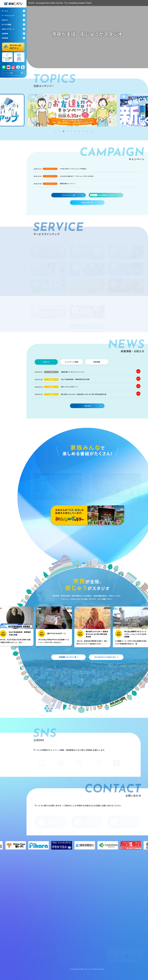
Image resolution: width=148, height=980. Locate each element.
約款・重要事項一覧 (123, 874)
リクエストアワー (94, 871)
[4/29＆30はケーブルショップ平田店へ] (87, 170)
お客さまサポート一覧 (67, 863)
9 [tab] (87, 131)
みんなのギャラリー (94, 873)
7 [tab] (79, 131)
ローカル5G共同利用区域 (96, 920)
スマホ (33, 878)
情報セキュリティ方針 (124, 885)
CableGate (92, 898)
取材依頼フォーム (122, 904)
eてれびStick (35, 884)
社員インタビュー (94, 931)
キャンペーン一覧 (68, 195)
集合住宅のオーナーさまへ (39, 892)
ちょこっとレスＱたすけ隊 (39, 897)
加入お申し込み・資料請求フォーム (128, 907)
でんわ (33, 876)
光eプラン (34, 865)
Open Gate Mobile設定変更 (68, 889)
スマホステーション (37, 917)
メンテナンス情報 (65, 894)
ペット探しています (94, 886)
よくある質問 (64, 900)
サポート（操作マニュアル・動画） (71, 897)
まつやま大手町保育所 (124, 865)
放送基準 (120, 887)
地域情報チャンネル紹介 (96, 863)
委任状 (62, 915)
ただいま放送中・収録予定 (96, 868)
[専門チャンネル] (58, 487)
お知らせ (63, 906)
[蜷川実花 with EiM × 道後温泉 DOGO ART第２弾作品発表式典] (87, 395)
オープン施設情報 (122, 863)
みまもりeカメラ (36, 886)
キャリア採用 (92, 937)
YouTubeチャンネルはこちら (105, 657)
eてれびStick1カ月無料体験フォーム (128, 909)
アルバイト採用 (93, 939)
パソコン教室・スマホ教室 (39, 900)
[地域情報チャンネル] (117, 487)
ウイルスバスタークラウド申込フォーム (129, 912)
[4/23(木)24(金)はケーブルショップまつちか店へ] (87, 177)
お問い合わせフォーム (124, 915)
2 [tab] (59, 131)
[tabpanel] (74, 110)
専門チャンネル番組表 (95, 895)
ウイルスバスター (65, 886)
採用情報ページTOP (95, 929)
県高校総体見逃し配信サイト (97, 881)
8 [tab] (83, 131)
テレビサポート (65, 865)
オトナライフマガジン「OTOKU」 (42, 894)
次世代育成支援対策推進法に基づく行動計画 (101, 916)
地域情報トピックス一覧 (67, 657)
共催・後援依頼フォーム (124, 901)
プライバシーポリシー (124, 877)
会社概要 (91, 909)
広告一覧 (63, 910)
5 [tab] (71, 131)
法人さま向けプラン (37, 889)
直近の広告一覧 (87, 202)
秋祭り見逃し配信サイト (96, 884)
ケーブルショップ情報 (38, 914)
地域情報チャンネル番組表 (96, 865)
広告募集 (120, 899)
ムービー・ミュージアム (96, 878)
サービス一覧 (35, 863)
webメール (63, 884)
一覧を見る (87, 406)
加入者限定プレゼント (102, 195)
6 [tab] (75, 131)
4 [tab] (67, 131)
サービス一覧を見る (87, 326)
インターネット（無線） (39, 873)
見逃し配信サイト (94, 876)
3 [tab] (63, 131)
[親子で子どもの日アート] (87, 388)
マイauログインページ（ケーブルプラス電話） (73, 880)
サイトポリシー (122, 879)
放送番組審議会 (122, 890)
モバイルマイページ (66, 876)
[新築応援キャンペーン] (87, 185)
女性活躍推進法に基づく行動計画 (98, 912)
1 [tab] (55, 131)
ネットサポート (65, 868)
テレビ (33, 868)
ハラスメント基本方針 (124, 882)
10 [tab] (91, 131)
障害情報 (63, 892)
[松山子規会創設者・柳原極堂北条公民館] (87, 380)
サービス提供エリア (37, 902)
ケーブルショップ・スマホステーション (44, 910)
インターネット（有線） (39, 871)
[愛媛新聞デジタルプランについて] (87, 373)
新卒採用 (91, 934)
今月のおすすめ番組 (94, 901)
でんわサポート (65, 871)
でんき (33, 881)
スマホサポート (65, 873)
